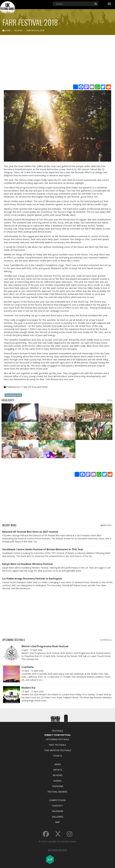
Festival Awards (57, 792)
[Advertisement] (58, 61)
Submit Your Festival (57, 735)
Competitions (57, 800)
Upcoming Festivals (57, 739)
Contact (57, 806)
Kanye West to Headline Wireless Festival (27, 564)
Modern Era (28, 688)
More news (106, 525)
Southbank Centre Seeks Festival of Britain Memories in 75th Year (43, 549)
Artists (58, 770)
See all (110, 400)
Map (57, 822)
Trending (57, 786)
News (58, 764)
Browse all (106, 640)
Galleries (58, 817)
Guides (57, 781)
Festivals (57, 731)
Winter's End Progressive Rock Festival (45, 646)
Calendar (57, 811)
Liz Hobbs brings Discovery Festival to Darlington (32, 579)
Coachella (27, 667)
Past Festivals (57, 745)
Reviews (58, 775)
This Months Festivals (58, 750)
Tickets (57, 756)
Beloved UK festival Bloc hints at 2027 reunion (30, 532)
